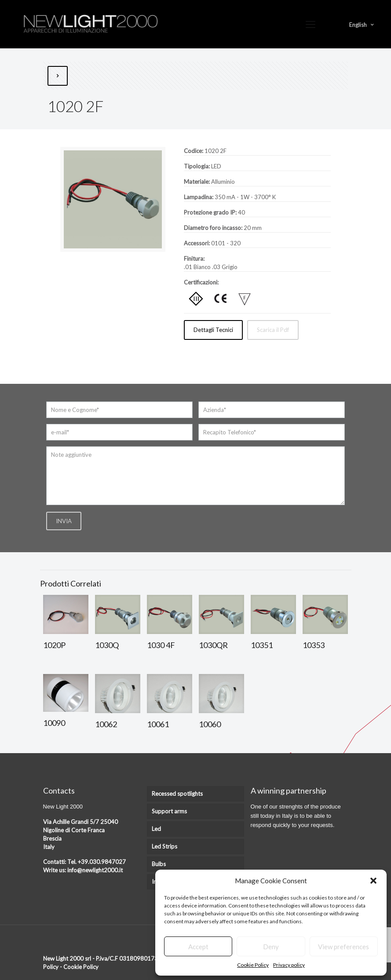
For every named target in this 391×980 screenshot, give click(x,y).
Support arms (169, 811)
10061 (158, 724)
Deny (271, 947)
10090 (54, 723)
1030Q (107, 645)
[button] (373, 881)
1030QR (213, 645)
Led (156, 829)
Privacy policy (289, 965)
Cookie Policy (253, 965)
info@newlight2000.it (95, 870)
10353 (314, 645)
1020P (54, 645)
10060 (210, 724)
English (362, 24)
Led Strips (164, 846)
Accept (198, 947)
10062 (106, 724)
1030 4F (161, 645)
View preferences (343, 947)
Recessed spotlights (177, 794)
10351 (262, 645)
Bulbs (159, 864)
